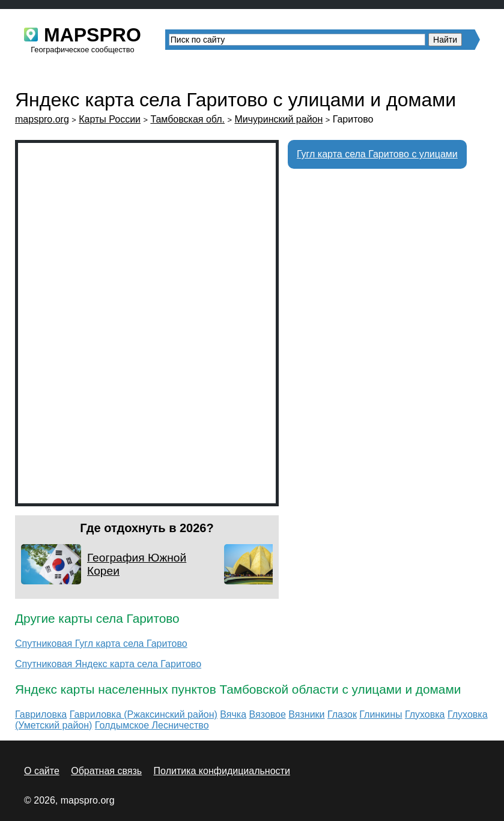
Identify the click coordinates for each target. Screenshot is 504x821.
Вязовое (268, 714)
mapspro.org (42, 119)
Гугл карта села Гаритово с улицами (377, 154)
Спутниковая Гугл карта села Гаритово (101, 644)
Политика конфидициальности (222, 771)
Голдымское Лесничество (152, 725)
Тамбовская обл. (187, 119)
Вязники (306, 714)
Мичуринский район (278, 119)
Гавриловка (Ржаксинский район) (144, 714)
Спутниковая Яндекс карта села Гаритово (108, 664)
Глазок (342, 714)
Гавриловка (41, 714)
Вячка (233, 714)
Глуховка (425, 714)
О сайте (42, 771)
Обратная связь (106, 771)
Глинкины (381, 714)
